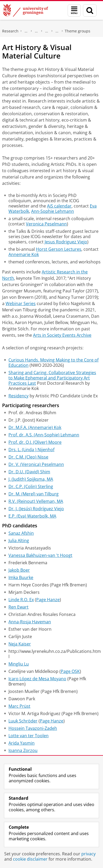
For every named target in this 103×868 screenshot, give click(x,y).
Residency (18, 396)
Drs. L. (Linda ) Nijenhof (31, 450)
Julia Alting (19, 541)
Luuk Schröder (23, 721)
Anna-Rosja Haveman (30, 622)
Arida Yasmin (22, 743)
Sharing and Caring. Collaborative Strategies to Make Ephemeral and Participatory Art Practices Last (52, 378)
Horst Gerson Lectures (59, 249)
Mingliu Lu (19, 664)
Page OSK (70, 671)
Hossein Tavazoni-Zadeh (33, 728)
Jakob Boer (19, 570)
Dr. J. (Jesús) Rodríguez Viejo (36, 509)
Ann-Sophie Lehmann (53, 211)
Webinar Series (21, 303)
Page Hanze (48, 600)
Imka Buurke (21, 577)
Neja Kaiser (20, 644)
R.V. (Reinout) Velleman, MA (36, 501)
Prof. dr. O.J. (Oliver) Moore (35, 442)
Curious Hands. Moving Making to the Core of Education (53, 363)
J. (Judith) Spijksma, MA (31, 479)
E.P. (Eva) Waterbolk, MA (32, 516)
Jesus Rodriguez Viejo (66, 242)
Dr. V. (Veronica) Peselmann (36, 464)
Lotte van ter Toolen (29, 736)
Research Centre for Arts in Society (57, 31)
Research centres (47, 31)
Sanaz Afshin (21, 533)
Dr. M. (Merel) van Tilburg (34, 494)
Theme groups (78, 31)
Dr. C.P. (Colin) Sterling (31, 486)
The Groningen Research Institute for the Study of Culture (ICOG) (26, 31)
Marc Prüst (19, 706)
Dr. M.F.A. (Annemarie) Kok (35, 427)
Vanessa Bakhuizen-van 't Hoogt (40, 555)
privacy (88, 854)
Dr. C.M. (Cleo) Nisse (28, 457)
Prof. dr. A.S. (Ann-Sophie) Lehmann (44, 435)
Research (10, 31)
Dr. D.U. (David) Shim (29, 472)
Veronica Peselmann (46, 224)
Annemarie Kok (24, 254)
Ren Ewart (18, 607)
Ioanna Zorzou (23, 750)
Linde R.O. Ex (21, 600)
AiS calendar (59, 206)
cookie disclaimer (30, 859)
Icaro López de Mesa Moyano (37, 679)
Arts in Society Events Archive (62, 335)
